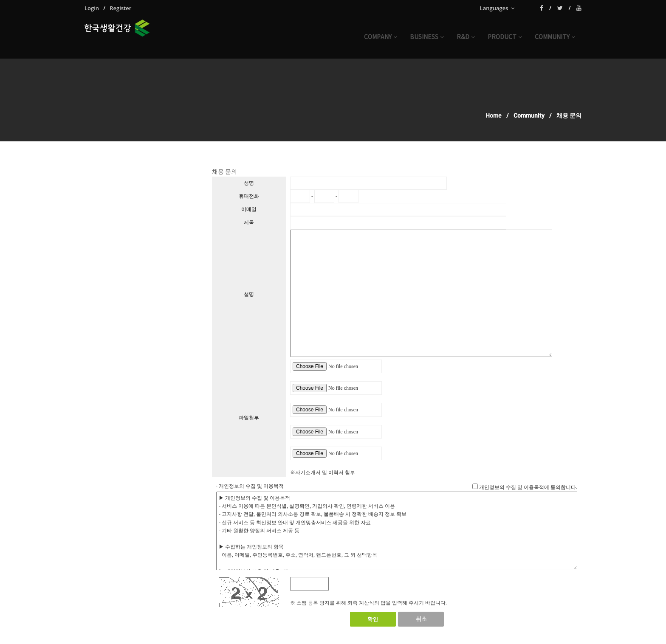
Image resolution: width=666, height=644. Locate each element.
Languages (497, 8)
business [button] (427, 37)
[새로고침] (342, 584)
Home (494, 115)
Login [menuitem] (92, 8)
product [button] (505, 37)
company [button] (381, 37)
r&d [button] (466, 37)
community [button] (555, 37)
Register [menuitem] (120, 8)
